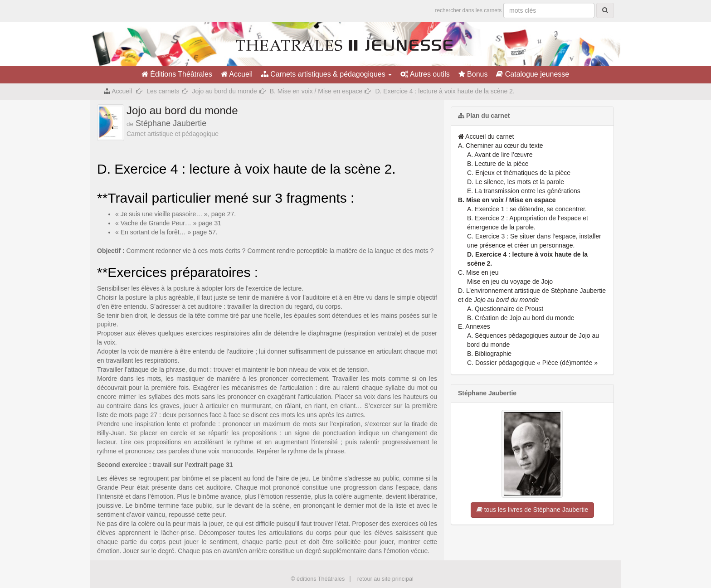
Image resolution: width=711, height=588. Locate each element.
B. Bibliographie (489, 354)
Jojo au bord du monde (225, 91)
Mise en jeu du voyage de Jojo (510, 282)
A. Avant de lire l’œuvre (500, 155)
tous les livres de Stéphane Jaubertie (532, 510)
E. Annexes (474, 326)
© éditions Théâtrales (318, 579)
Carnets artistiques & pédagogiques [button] (326, 74)
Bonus (473, 74)
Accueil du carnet (486, 136)
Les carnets (163, 91)
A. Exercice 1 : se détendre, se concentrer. (527, 209)
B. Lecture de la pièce (498, 164)
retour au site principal (385, 579)
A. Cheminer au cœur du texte (501, 146)
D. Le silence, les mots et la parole (516, 182)
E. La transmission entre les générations (524, 191)
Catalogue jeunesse (533, 74)
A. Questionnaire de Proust (505, 309)
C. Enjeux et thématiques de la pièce (519, 173)
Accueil (237, 74)
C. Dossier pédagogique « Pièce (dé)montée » (532, 363)
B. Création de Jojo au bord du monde (521, 318)
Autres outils (425, 74)
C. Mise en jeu (478, 272)
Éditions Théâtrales (177, 74)
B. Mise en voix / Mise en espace (316, 91)
